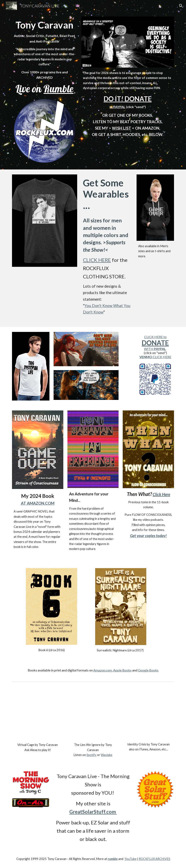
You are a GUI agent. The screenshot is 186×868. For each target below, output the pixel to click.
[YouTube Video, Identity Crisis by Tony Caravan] (148, 714)
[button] (181, 6)
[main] (45, 57)
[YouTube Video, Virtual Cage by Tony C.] (38, 714)
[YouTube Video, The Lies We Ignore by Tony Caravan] (93, 714)
